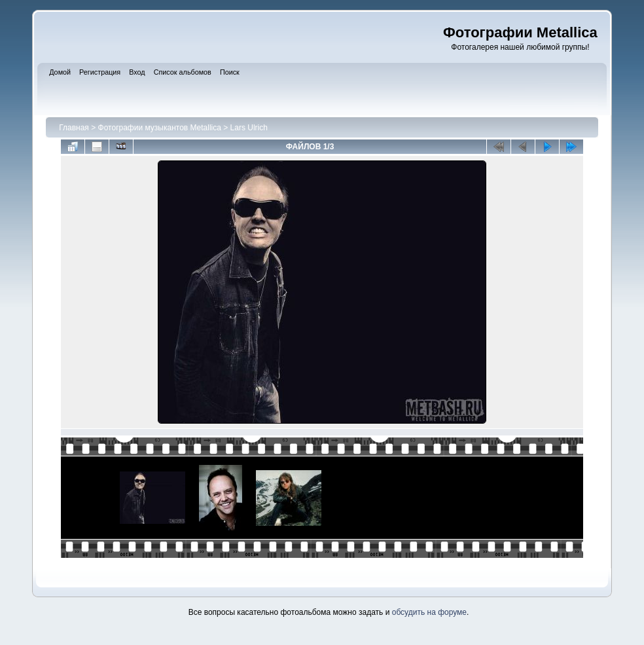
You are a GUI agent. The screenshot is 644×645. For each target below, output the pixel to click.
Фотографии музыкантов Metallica (160, 128)
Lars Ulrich (249, 128)
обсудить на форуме (429, 612)
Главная (74, 128)
